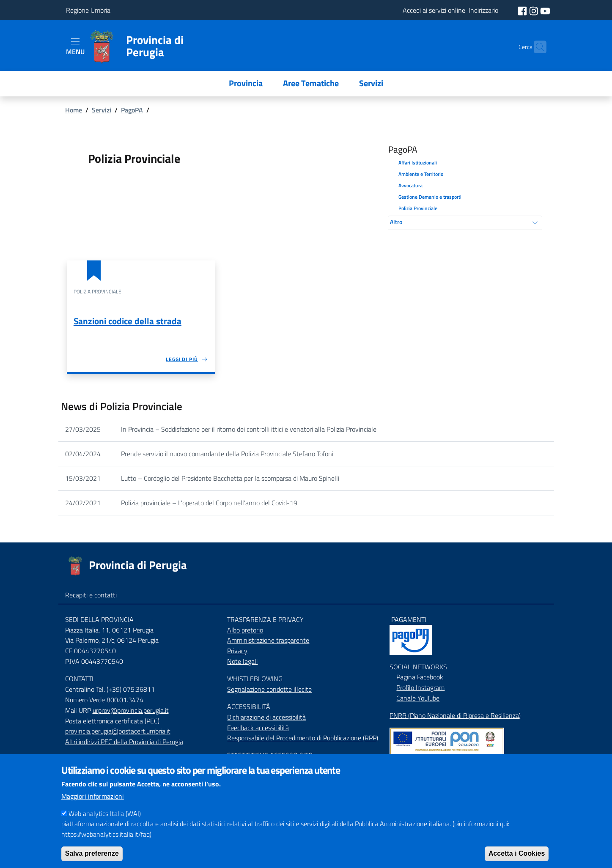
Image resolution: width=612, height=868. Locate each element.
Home (74, 110)
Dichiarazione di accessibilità (266, 717)
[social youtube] (545, 10)
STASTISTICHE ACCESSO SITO (270, 755)
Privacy (237, 651)
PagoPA (132, 110)
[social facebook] (523, 10)
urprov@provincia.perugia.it (131, 710)
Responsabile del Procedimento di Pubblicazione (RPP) (303, 738)
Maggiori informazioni (93, 808)
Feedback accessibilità (258, 728)
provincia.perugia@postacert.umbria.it (118, 731)
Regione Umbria (88, 10)
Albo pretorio (245, 630)
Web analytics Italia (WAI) (105, 825)
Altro (396, 222)
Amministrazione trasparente (268, 640)
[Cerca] (536, 47)
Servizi (102, 110)
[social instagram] (535, 10)
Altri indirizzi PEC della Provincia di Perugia (124, 742)
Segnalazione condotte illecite (269, 689)
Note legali (242, 661)
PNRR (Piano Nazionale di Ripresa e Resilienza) (455, 715)
